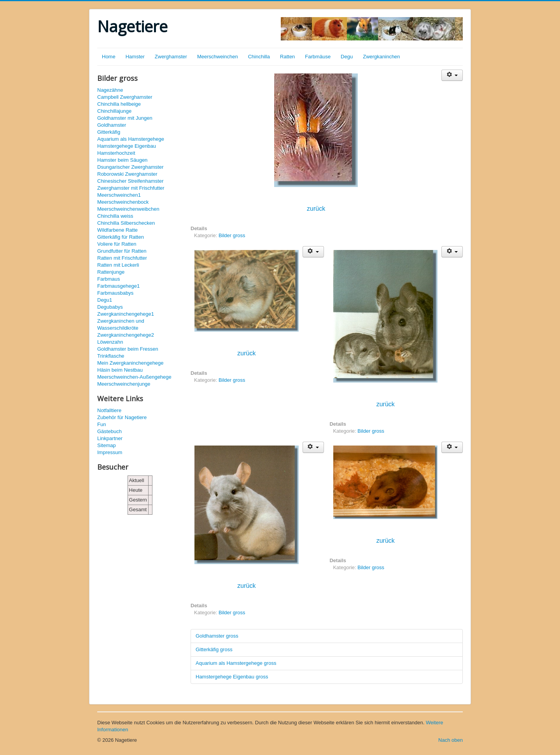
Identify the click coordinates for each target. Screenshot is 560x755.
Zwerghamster (171, 57)
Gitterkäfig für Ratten (121, 237)
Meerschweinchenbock (123, 202)
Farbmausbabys (115, 293)
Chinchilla (259, 57)
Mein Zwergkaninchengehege (130, 363)
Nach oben (451, 740)
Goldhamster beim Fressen (128, 349)
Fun (101, 424)
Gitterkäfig (109, 132)
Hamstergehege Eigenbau (127, 146)
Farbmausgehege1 (118, 286)
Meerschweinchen (218, 57)
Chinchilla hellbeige (119, 104)
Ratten (287, 57)
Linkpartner (110, 438)
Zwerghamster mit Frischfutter (131, 188)
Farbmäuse (318, 57)
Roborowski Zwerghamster (127, 174)
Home (109, 57)
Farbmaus (109, 279)
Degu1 (105, 300)
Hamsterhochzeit (116, 153)
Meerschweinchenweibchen (128, 209)
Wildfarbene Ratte (117, 230)
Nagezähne (110, 90)
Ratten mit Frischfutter (122, 258)
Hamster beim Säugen (122, 160)
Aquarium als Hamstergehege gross (236, 663)
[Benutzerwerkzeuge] (452, 75)
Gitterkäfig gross (214, 649)
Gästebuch (109, 431)
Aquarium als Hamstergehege (131, 139)
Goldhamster (112, 125)
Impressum (110, 452)
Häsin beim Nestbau (120, 370)
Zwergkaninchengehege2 (126, 335)
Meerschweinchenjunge (124, 384)
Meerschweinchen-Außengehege (134, 377)
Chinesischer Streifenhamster (130, 181)
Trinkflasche (111, 356)
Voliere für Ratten (117, 244)
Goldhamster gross (217, 636)
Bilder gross (232, 235)
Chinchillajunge (114, 111)
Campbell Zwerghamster (125, 97)
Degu (347, 57)
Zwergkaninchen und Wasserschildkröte (121, 324)
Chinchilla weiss (115, 216)
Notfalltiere (109, 410)
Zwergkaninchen (381, 57)
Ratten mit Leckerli (118, 265)
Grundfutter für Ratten (122, 251)
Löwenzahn (110, 342)
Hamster (135, 57)
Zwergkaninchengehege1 (126, 314)
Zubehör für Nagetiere (122, 417)
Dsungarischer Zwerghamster (130, 167)
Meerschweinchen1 (119, 195)
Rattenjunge (111, 272)
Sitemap (107, 445)
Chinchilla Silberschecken (126, 223)
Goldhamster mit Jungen (125, 118)
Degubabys (110, 307)
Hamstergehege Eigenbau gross (232, 677)
